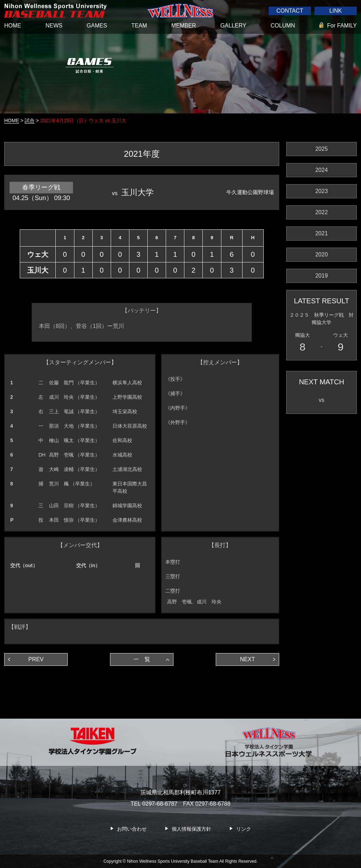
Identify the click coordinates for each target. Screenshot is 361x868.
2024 (322, 170)
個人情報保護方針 (191, 829)
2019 (322, 276)
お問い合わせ (132, 829)
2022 (322, 212)
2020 (322, 255)
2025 (322, 149)
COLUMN (283, 26)
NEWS (54, 26)
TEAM (139, 26)
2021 (322, 233)
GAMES (97, 26)
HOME (13, 26)
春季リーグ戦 (41, 187)
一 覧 (142, 659)
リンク (244, 829)
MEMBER (184, 26)
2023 (322, 191)
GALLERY (233, 26)
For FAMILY (342, 26)
